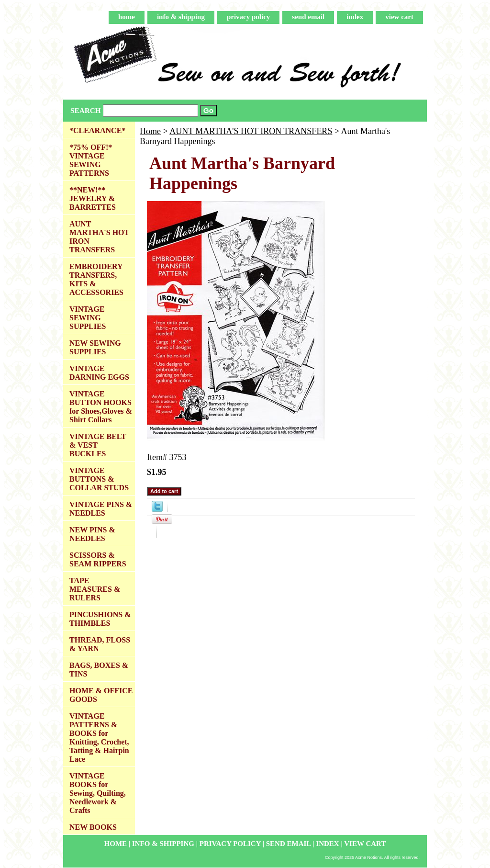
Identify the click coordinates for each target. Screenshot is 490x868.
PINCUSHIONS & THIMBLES (100, 619)
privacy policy (248, 17)
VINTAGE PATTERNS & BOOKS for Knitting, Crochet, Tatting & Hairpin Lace (99, 738)
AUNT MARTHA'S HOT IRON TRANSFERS (251, 131)
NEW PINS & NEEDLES (92, 534)
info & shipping (181, 17)
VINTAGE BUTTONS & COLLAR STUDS (99, 479)
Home (150, 131)
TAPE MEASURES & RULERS (95, 589)
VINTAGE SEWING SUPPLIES (88, 318)
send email (308, 17)
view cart (399, 17)
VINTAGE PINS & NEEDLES (101, 509)
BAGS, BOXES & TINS (99, 670)
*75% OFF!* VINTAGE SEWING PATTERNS (91, 160)
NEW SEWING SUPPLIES (95, 347)
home (127, 17)
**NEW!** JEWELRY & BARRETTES (93, 198)
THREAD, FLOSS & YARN (100, 644)
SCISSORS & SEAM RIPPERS (98, 559)
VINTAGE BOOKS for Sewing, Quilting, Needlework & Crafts (98, 793)
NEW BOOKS (93, 827)
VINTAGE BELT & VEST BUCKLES (98, 445)
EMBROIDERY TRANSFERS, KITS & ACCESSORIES (96, 279)
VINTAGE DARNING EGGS (99, 373)
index (355, 17)
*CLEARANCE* (97, 130)
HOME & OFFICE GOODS (101, 695)
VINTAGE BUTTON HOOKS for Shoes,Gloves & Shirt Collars (101, 407)
